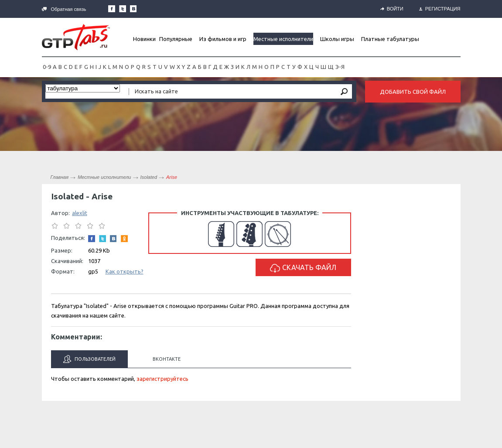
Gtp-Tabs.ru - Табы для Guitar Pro (76, 37)
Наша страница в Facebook (112, 9)
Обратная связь (64, 9)
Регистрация (440, 9)
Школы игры (337, 39)
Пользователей (89, 359)
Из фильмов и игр (223, 39)
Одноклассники (124, 239)
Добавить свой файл (413, 92)
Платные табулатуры (390, 39)
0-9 (47, 67)
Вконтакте (167, 359)
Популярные (176, 39)
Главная (60, 177)
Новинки (144, 39)
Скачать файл (303, 268)
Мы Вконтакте (133, 9)
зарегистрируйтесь (162, 379)
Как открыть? (125, 271)
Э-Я (340, 67)
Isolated (149, 177)
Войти (392, 9)
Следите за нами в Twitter (123, 9)
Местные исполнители (283, 39)
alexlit (80, 213)
